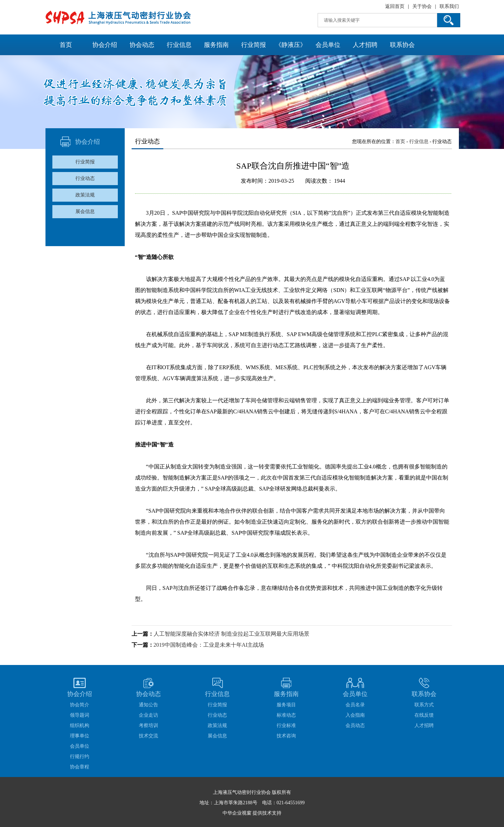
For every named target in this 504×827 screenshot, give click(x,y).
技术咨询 (286, 736)
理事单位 (80, 736)
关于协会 (422, 6)
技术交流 (148, 736)
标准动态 (286, 715)
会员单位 (328, 45)
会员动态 (355, 725)
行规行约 (80, 757)
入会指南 (355, 715)
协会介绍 (105, 45)
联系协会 (402, 45)
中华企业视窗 (237, 813)
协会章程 (80, 767)
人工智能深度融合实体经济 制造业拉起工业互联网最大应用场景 (232, 634)
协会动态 (142, 45)
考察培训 (148, 725)
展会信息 (85, 211)
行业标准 (286, 725)
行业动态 (85, 178)
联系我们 (449, 6)
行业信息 (179, 45)
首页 (66, 45)
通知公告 (148, 705)
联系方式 (424, 705)
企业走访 (148, 715)
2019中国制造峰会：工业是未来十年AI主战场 (209, 645)
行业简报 (254, 45)
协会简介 (80, 705)
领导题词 (80, 715)
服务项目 (286, 705)
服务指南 (216, 45)
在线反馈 (424, 715)
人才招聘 (365, 45)
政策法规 (85, 195)
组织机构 (80, 725)
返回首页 (395, 6)
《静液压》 (291, 45)
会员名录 (355, 705)
